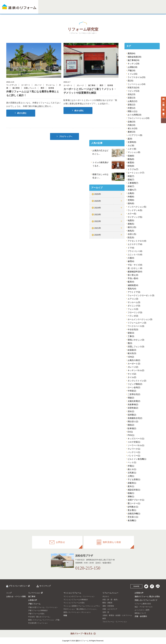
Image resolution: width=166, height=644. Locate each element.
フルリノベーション (138, 118)
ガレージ (133, 367)
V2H (131, 357)
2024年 (98, 208)
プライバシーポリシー (18, 586)
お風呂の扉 (134, 360)
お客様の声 (113, 10)
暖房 (131, 282)
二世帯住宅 (134, 394)
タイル (132, 377)
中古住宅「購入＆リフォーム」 (40, 617)
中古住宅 (133, 330)
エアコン (133, 299)
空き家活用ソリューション (38, 623)
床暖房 (132, 483)
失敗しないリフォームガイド (138, 10)
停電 (131, 466)
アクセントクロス (137, 241)
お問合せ (164, 101)
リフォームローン (137, 323)
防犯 (131, 166)
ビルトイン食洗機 (137, 459)
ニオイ (132, 149)
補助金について (140, 613)
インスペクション (137, 207)
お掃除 (132, 67)
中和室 (132, 391)
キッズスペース (136, 439)
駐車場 (132, 428)
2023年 (98, 215)
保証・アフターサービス (144, 607)
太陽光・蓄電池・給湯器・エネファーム (117, 615)
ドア (131, 248)
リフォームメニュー (101, 10)
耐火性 (132, 353)
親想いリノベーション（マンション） (77, 612)
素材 (131, 132)
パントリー (134, 456)
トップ (9, 593)
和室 (131, 176)
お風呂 (132, 101)
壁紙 (131, 180)
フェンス (133, 309)
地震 (131, 220)
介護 (131, 258)
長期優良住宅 (135, 418)
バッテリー (134, 452)
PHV (131, 435)
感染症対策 (134, 490)
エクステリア (135, 244)
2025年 (98, 201)
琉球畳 (132, 415)
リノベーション (48, 10)
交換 (131, 122)
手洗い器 (133, 278)
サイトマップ (45, 586)
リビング (133, 91)
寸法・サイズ (135, 265)
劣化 (131, 94)
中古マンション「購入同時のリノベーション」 (81, 609)
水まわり (106, 596)
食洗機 (132, 520)
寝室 (131, 333)
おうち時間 (134, 115)
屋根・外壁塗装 (108, 606)
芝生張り (133, 517)
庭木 (131, 486)
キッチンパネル (136, 370)
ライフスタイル (136, 77)
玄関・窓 (106, 612)
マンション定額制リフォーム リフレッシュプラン (82, 606)
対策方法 (133, 88)
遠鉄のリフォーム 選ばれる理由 (147, 596)
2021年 (98, 228)
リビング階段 (135, 384)
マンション (134, 152)
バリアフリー (135, 135)
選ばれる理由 (123, 10)
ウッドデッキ (135, 210)
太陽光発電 (134, 401)
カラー (132, 214)
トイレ (132, 74)
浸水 (131, 411)
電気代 (132, 289)
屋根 (131, 224)
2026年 (98, 194)
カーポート (134, 364)
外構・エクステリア (110, 609)
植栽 (131, 493)
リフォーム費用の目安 (143, 604)
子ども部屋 (134, 479)
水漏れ (132, 190)
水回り (132, 234)
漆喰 (131, 497)
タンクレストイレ (137, 381)
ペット (132, 462)
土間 (131, 476)
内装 (131, 125)
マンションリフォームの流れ (74, 603)
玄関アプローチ (136, 500)
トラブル (133, 169)
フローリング (135, 312)
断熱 (131, 159)
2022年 (98, 221)
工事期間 (133, 183)
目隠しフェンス (136, 347)
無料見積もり (164, 112)
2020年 (98, 235)
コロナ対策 (134, 442)
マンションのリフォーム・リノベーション (79, 596)
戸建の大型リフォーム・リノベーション (43, 607)
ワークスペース (136, 326)
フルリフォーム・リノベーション (115, 622)
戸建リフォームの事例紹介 (38, 610)
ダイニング (134, 306)
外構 (131, 197)
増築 (131, 398)
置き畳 (132, 510)
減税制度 (133, 285)
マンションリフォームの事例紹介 (76, 600)
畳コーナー (134, 503)
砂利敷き (133, 507)
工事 (131, 336)
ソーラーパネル (136, 445)
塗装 (131, 105)
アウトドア (134, 292)
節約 (131, 203)
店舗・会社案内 (155, 10)
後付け (132, 227)
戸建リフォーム (67, 10)
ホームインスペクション (140, 319)
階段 (131, 425)
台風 (131, 193)
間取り (132, 111)
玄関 (131, 200)
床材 (131, 186)
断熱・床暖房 (107, 603)
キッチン (133, 64)
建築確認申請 (135, 272)
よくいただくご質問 (142, 610)
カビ (131, 145)
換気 (131, 231)
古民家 (132, 473)
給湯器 (132, 350)
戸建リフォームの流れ (36, 614)
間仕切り (133, 422)
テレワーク (134, 449)
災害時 (132, 142)
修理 (131, 261)
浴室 (131, 98)
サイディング (135, 217)
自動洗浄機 (134, 514)
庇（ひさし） (135, 268)
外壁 (131, 108)
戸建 (131, 71)
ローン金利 (134, 387)
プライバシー (135, 251)
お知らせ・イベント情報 (16, 596)
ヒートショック (136, 173)
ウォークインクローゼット (141, 295)
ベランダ (133, 316)
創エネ (132, 469)
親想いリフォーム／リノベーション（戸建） (45, 620)
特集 (92, 10)
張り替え (133, 275)
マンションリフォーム (81, 10)
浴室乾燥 (133, 408)
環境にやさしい (136, 340)
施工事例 (58, 10)
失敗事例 (133, 404)
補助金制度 (134, 57)
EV (130, 432)
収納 (131, 156)
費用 (131, 53)
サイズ (132, 374)
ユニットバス (135, 255)
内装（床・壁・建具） (111, 600)
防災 (131, 238)
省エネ (132, 128)
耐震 (131, 163)
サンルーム (134, 302)
